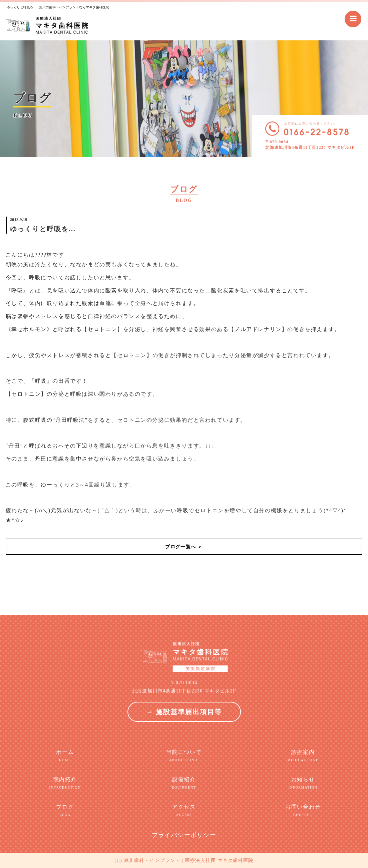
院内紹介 (65, 783)
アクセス (184, 811)
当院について (184, 756)
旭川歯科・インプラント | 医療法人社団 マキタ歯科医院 (189, 860)
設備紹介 (184, 783)
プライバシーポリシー (184, 835)
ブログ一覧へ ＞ (184, 547)
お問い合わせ (303, 811)
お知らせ (303, 783)
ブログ (65, 811)
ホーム (65, 756)
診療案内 (303, 756)
